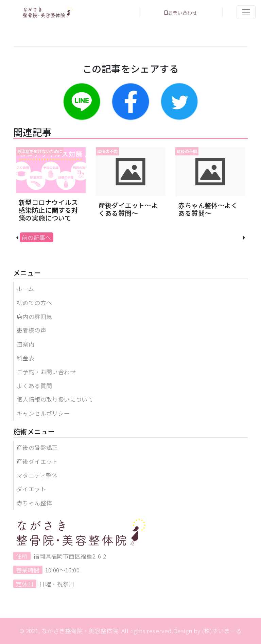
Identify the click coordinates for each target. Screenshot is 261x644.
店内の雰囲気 (34, 316)
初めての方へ (34, 302)
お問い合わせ (181, 13)
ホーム (25, 289)
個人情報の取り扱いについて (55, 399)
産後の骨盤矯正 (37, 447)
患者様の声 (31, 330)
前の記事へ (37, 237)
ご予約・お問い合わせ (46, 372)
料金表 (25, 358)
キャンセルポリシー (43, 413)
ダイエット (31, 489)
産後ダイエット (37, 461)
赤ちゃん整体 (34, 503)
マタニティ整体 (37, 475)
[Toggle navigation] (246, 12)
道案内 (25, 344)
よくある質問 (34, 386)
